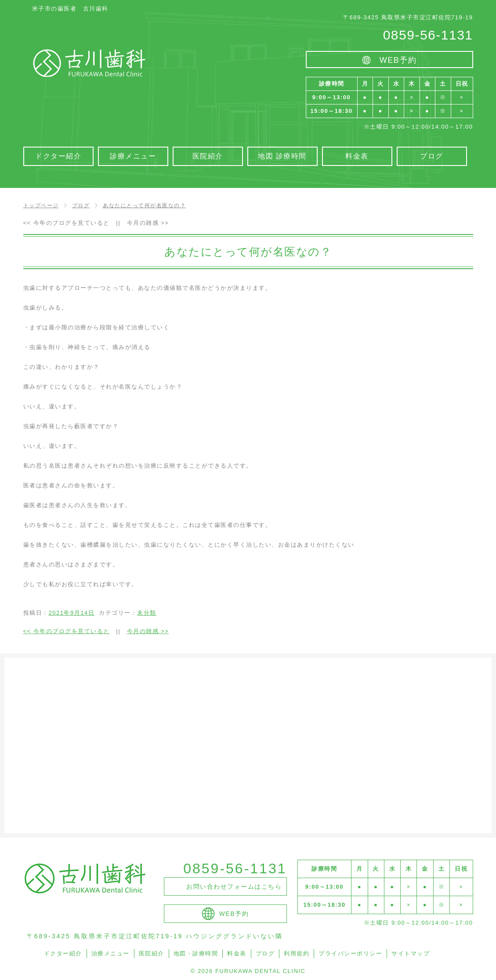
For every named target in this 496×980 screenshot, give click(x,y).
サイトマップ (411, 953)
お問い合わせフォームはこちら (234, 886)
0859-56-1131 (428, 35)
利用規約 (297, 953)
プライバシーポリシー (350, 953)
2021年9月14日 (72, 613)
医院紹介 (152, 953)
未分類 (147, 613)
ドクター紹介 (63, 953)
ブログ (265, 953)
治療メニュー (110, 953)
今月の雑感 (148, 223)
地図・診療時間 (196, 953)
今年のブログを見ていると (67, 223)
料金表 (237, 953)
